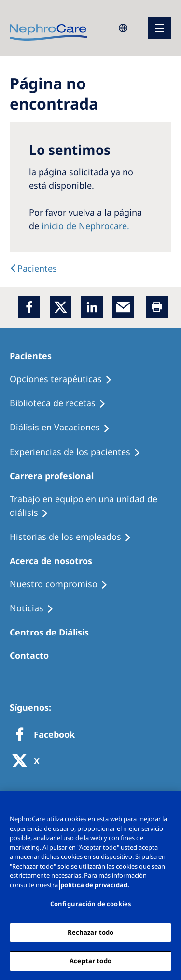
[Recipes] (62, 403)
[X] (29, 762)
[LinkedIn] (92, 307)
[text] (33, 268)
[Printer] (157, 307)
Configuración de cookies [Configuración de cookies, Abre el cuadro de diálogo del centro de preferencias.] (90, 904)
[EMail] (123, 307)
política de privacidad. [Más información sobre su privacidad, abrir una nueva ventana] (95, 885)
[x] (61, 307)
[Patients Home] (35, 356)
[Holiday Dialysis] (64, 428)
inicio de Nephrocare (84, 226)
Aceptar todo (90, 961)
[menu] (160, 28)
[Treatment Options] (65, 379)
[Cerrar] (169, 805)
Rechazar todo (91, 932)
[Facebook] (29, 307)
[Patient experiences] (79, 452)
